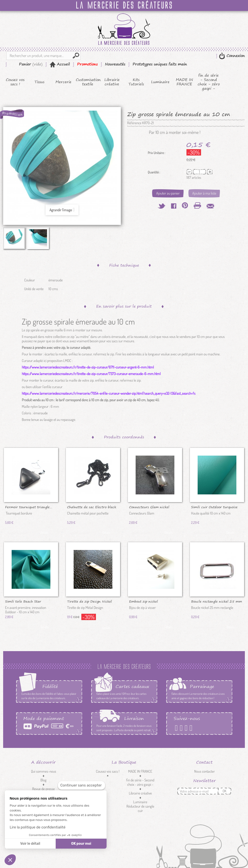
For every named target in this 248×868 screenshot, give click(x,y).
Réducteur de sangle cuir (140, 808)
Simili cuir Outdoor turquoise (214, 507)
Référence (134, 123)
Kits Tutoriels (136, 82)
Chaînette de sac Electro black (92, 507)
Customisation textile (88, 82)
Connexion (235, 56)
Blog (43, 780)
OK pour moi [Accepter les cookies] (81, 844)
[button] (10, 860)
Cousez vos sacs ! (15, 82)
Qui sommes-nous (44, 771)
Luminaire (160, 82)
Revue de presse (43, 789)
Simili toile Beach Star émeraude (23, 601)
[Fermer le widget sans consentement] (81, 785)
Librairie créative (112, 82)
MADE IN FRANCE (184, 82)
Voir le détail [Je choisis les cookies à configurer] (30, 844)
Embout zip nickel (143, 601)
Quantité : (154, 172)
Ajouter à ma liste (204, 193)
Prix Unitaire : (156, 153)
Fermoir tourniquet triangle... (28, 507)
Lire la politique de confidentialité (38, 827)
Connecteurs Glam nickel (149, 507)
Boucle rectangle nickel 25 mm (217, 601)
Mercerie (63, 82)
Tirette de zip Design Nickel (89, 601)
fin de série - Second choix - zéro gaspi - (209, 82)
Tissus (39, 82)
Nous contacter (205, 771)
